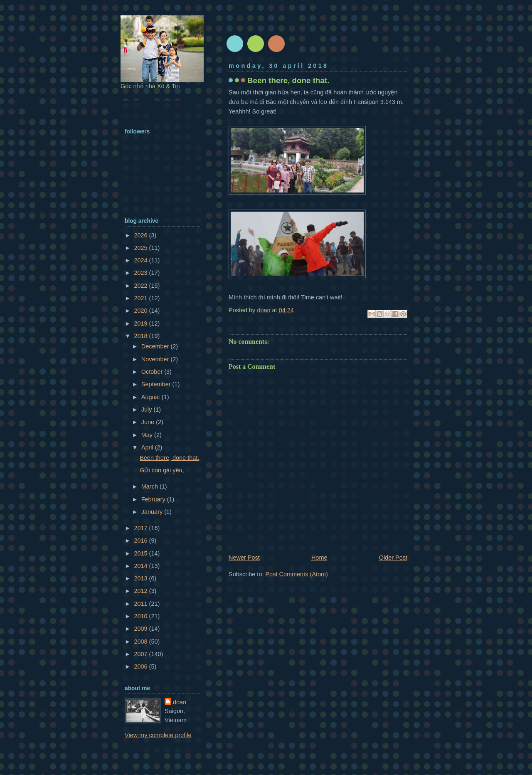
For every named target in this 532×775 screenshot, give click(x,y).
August (151, 397)
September (157, 384)
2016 (141, 541)
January (153, 512)
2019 (141, 323)
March (150, 486)
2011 (141, 604)
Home (319, 558)
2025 (141, 248)
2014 (141, 566)
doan (180, 702)
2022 (141, 286)
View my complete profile (158, 735)
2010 (141, 616)
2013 (141, 578)
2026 (141, 235)
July (148, 410)
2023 (141, 273)
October (153, 372)
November (156, 359)
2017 (141, 528)
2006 (141, 666)
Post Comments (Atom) (296, 574)
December (156, 346)
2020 (141, 311)
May (148, 435)
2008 (141, 642)
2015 (141, 553)
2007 (141, 654)
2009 (141, 629)
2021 (141, 298)
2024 (141, 260)
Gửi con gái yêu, (162, 470)
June (149, 422)
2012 (141, 591)
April (148, 447)
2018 (141, 336)
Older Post (393, 558)
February (154, 499)
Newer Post (244, 558)
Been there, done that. (169, 458)
